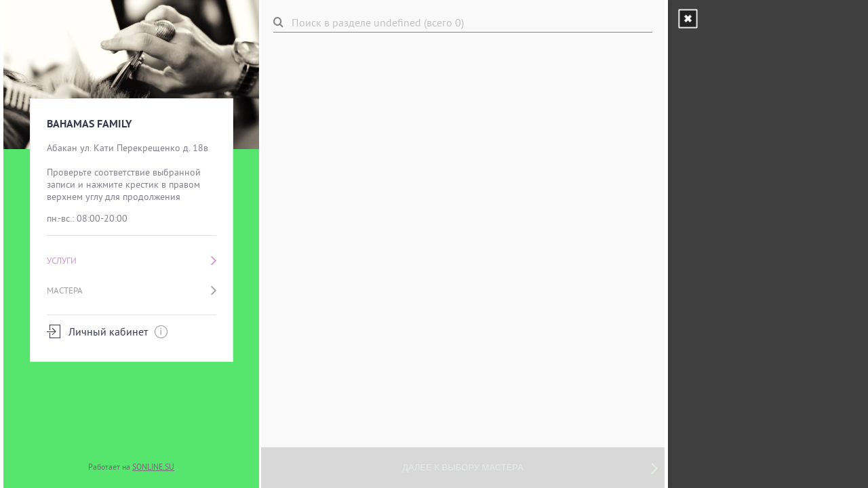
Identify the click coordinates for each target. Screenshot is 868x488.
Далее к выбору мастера (530, 468)
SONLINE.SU (153, 467)
